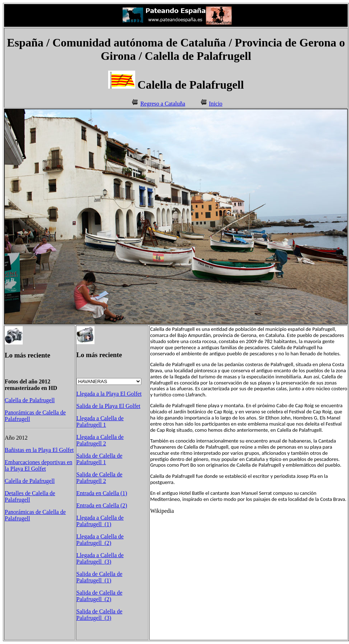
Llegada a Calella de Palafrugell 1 (100, 421)
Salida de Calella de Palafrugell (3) (100, 615)
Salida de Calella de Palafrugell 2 (100, 478)
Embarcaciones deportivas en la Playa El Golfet (38, 465)
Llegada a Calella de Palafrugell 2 (100, 440)
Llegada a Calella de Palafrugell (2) (100, 540)
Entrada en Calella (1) (102, 493)
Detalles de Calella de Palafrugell (30, 496)
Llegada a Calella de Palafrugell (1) (100, 521)
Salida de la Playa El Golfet (108, 406)
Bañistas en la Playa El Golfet (39, 450)
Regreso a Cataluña (163, 104)
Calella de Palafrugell (30, 400)
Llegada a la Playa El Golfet (109, 394)
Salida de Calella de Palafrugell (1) (100, 577)
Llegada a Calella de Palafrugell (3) (100, 558)
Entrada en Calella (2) (102, 505)
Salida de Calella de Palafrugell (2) (100, 596)
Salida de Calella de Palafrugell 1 (100, 459)
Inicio (216, 104)
